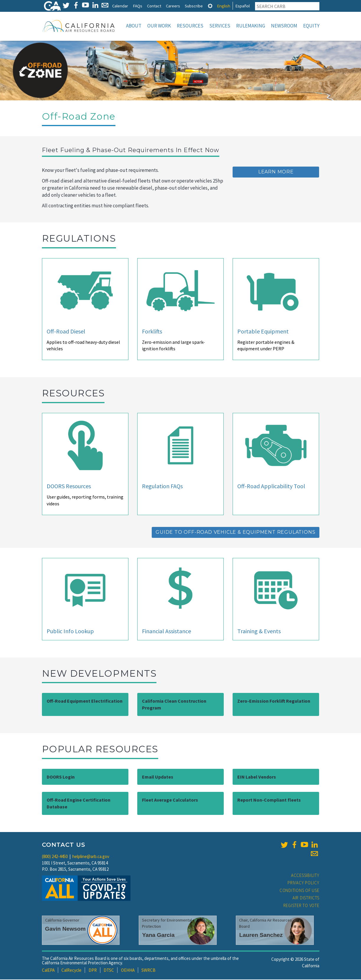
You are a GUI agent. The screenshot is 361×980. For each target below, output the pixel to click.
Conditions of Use (299, 891)
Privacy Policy (303, 883)
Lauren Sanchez (261, 936)
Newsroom (284, 26)
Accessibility (305, 876)
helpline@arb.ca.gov (91, 857)
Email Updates (158, 777)
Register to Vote (301, 906)
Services (220, 26)
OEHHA (128, 971)
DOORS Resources (69, 487)
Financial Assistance (166, 632)
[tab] (210, 6)
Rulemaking (251, 26)
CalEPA (48, 971)
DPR (93, 971)
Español (242, 6)
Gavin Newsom (66, 929)
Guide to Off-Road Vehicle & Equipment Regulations (235, 533)
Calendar (120, 6)
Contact (154, 6)
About (134, 26)
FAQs (138, 6)
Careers (173, 6)
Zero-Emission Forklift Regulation (274, 701)
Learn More (276, 172)
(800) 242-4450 (55, 857)
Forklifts (152, 332)
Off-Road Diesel (66, 332)
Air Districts (306, 898)
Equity (311, 26)
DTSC (109, 971)
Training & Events (259, 632)
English (224, 6)
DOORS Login (61, 777)
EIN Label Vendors (257, 777)
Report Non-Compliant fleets (269, 800)
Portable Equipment (263, 332)
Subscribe (194, 6)
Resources (190, 26)
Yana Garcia (158, 936)
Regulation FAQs (162, 487)
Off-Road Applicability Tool (271, 487)
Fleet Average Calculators (170, 800)
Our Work (159, 26)
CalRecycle (71, 971)
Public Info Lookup (70, 632)
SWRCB (148, 971)
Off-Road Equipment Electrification (85, 701)
